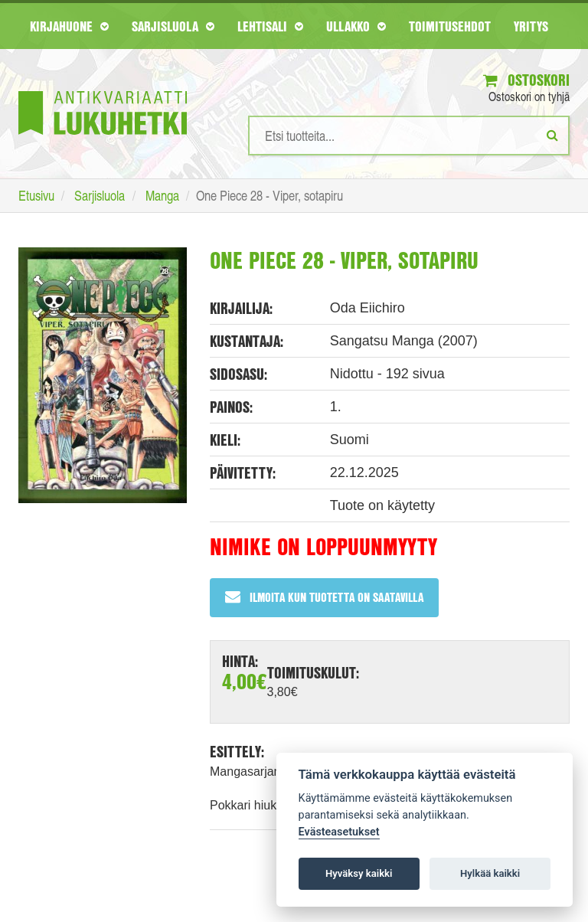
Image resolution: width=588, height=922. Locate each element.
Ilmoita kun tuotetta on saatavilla (324, 597)
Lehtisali (270, 26)
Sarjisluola (173, 26)
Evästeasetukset (339, 832)
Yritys (531, 26)
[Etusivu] (103, 90)
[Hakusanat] (409, 136)
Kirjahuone (69, 26)
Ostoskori (526, 80)
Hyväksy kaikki (359, 873)
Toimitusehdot (450, 26)
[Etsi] (552, 135)
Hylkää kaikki (490, 873)
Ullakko (356, 26)
